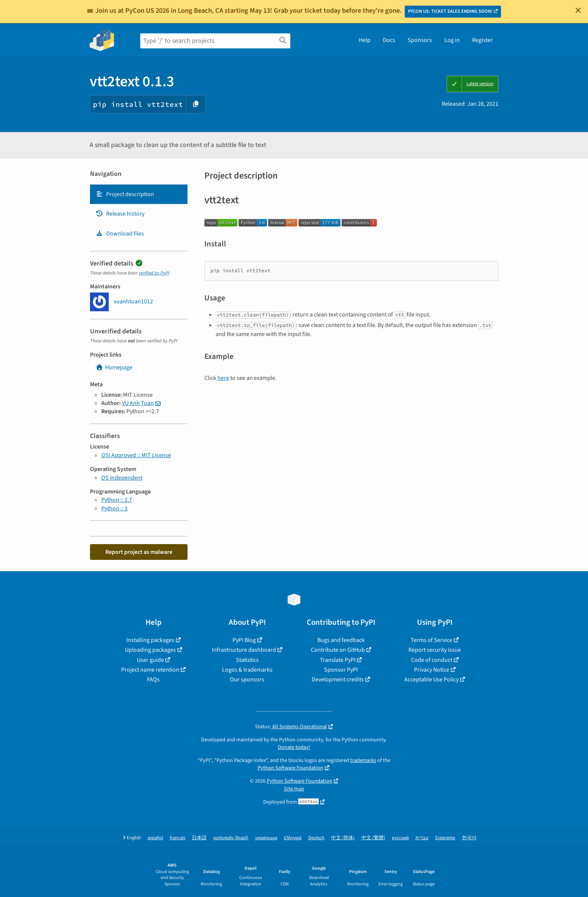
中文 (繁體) (373, 838)
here (223, 378)
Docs (389, 40)
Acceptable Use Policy (431, 679)
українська (266, 838)
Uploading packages (150, 650)
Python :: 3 (114, 508)
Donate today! (294, 747)
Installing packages (150, 640)
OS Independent (122, 478)
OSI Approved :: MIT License (136, 455)
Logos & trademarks (247, 670)
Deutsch (316, 838)
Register (482, 40)
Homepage (114, 367)
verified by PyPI (154, 273)
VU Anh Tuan (138, 403)
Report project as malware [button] (139, 552)
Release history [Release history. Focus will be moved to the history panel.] (120, 214)
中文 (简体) (343, 838)
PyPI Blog (244, 640)
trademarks (363, 760)
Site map (294, 789)
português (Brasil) (231, 838)
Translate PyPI (338, 660)
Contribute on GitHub (338, 650)
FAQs (153, 679)
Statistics (247, 660)
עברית (422, 838)
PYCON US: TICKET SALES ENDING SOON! (450, 11)
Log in (452, 40)
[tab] (139, 194)
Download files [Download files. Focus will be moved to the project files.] (120, 234)
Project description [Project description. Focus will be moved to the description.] (125, 194)
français (178, 838)
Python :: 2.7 (117, 500)
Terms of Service (431, 640)
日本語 (199, 838)
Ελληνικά (293, 838)
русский (400, 838)
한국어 (469, 838)
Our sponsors (247, 679)
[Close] (578, 10)
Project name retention (150, 670)
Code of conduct (432, 660)
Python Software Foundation (290, 768)
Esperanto (445, 838)
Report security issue (435, 650)
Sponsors (420, 40)
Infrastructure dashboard (244, 650)
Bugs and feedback (341, 640)
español (155, 838)
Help (365, 40)
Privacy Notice (432, 670)
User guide (150, 660)
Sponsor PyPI (341, 670)
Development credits (338, 679)
